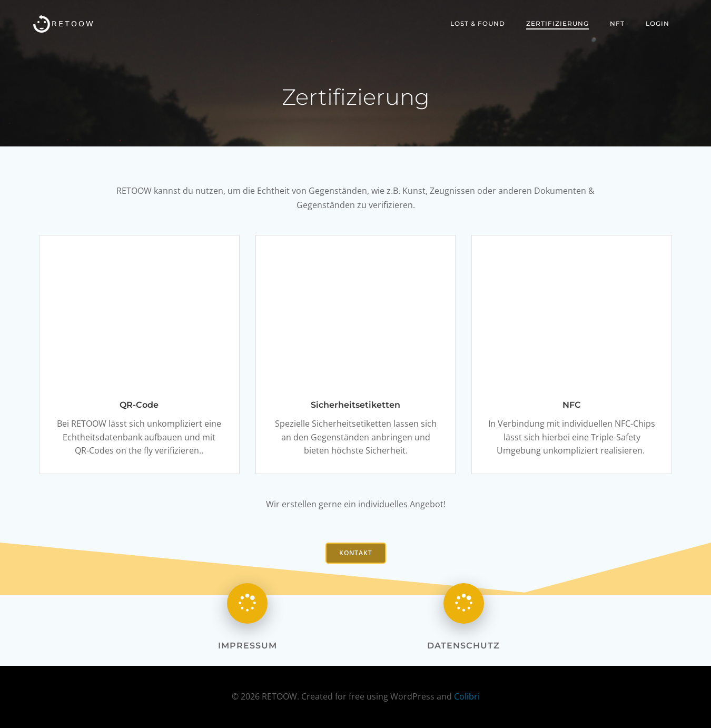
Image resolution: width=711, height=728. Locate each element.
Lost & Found (478, 23)
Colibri (467, 696)
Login (658, 23)
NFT (617, 23)
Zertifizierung (557, 23)
